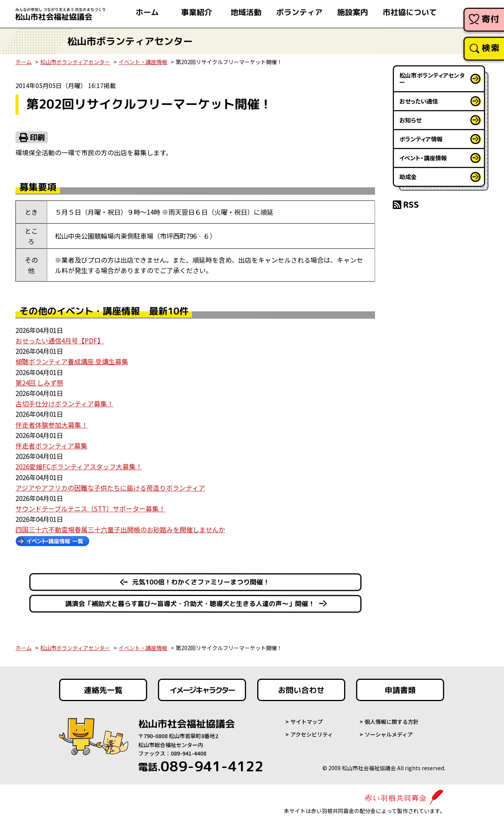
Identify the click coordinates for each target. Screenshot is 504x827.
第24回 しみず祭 (39, 383)
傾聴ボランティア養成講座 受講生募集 (72, 361)
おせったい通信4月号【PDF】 (60, 340)
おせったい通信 (419, 101)
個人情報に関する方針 (392, 722)
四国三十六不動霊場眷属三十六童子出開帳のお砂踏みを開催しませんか (120, 529)
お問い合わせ (301, 690)
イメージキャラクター (202, 690)
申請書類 (400, 690)
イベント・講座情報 (143, 62)
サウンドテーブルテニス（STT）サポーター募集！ (90, 509)
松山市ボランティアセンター (75, 62)
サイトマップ (307, 722)
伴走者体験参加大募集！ (52, 425)
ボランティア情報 (421, 139)
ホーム (24, 62)
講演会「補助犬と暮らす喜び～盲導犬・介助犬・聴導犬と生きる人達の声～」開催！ (190, 604)
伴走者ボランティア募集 (51, 446)
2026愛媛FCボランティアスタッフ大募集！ (79, 466)
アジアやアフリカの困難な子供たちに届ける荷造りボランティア (110, 488)
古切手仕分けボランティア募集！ (64, 403)
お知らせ (410, 120)
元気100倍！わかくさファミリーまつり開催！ (200, 582)
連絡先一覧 (103, 690)
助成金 (408, 177)
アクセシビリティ (312, 734)
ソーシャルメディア (389, 734)
